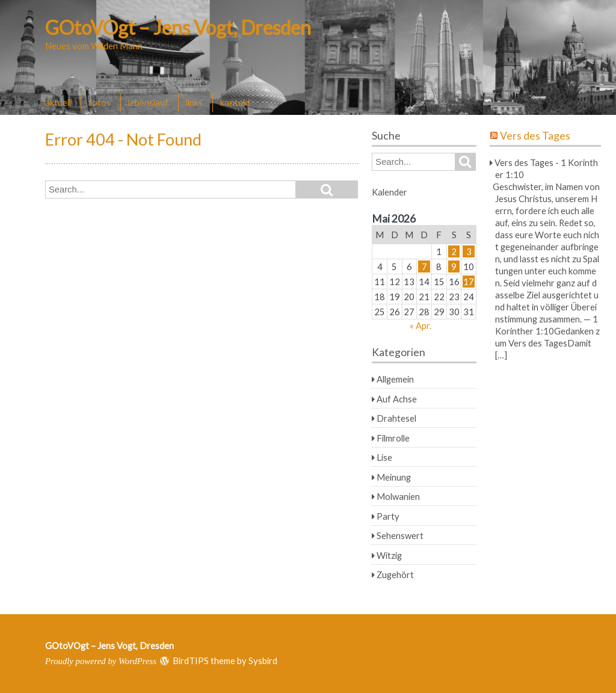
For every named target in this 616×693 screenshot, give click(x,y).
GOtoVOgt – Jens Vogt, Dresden (178, 27)
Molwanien (398, 496)
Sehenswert (400, 535)
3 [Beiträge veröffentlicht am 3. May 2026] (469, 251)
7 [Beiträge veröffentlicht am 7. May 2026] (424, 266)
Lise (384, 457)
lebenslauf (148, 102)
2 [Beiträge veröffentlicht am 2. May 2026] (454, 251)
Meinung (394, 477)
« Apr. (420, 325)
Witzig (389, 555)
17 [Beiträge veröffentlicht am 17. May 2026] (469, 282)
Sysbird (263, 661)
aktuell (58, 102)
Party (388, 516)
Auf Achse (397, 399)
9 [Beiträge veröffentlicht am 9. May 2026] (454, 266)
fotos (100, 102)
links (194, 102)
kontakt (236, 102)
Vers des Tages (535, 136)
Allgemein (395, 379)
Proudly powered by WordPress (101, 661)
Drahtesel (396, 418)
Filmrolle (393, 438)
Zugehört (395, 574)
